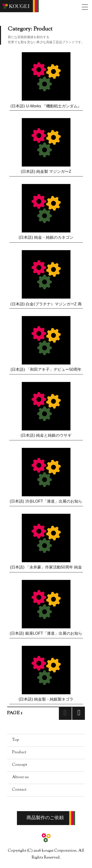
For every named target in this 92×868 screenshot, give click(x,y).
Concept (20, 765)
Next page (78, 719)
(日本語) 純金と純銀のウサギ (46, 435)
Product (19, 752)
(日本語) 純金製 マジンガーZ (46, 171)
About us (20, 777)
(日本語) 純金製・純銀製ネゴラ (46, 699)
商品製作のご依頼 (45, 818)
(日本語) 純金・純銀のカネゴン (46, 237)
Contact (19, 790)
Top (16, 740)
